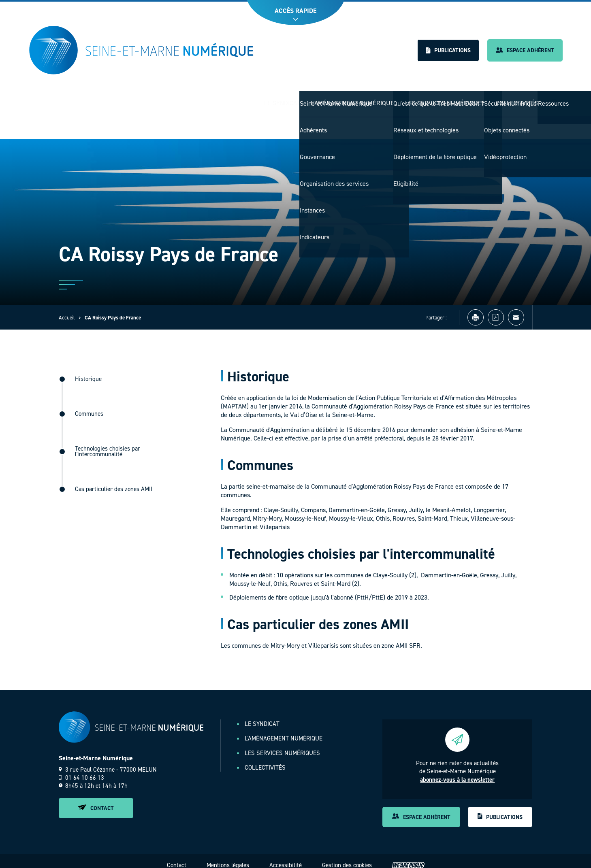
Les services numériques (440, 99)
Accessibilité (286, 857)
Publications (448, 50)
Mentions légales (228, 857)
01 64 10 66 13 (81, 770)
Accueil (67, 310)
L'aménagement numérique (342, 99)
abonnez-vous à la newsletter (457, 772)
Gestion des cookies (347, 857)
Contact (96, 800)
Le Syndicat (269, 99)
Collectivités (515, 99)
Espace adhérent (525, 50)
